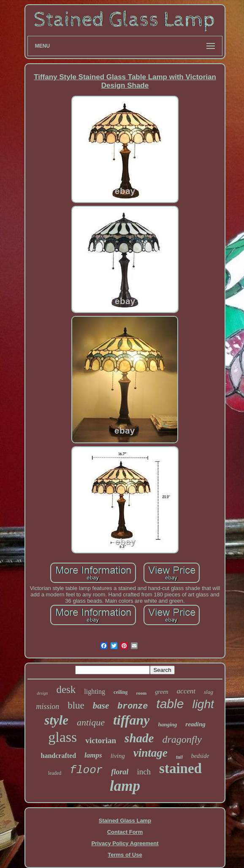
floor (86, 770)
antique (91, 722)
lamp (125, 786)
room (141, 693)
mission (47, 706)
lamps (93, 755)
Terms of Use (125, 855)
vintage (150, 753)
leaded (55, 773)
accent (186, 691)
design (42, 693)
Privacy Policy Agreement (125, 843)
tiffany (131, 720)
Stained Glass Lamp (125, 821)
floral (120, 772)
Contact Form (125, 832)
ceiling (121, 692)
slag (209, 692)
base (101, 706)
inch (144, 772)
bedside (200, 756)
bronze (133, 706)
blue (76, 705)
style (56, 720)
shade (139, 738)
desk (66, 689)
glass (62, 737)
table (170, 704)
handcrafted (59, 756)
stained (180, 768)
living (118, 756)
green (161, 692)
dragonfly (182, 739)
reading (195, 724)
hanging (167, 724)
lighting (95, 691)
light (203, 704)
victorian (101, 740)
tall (179, 757)
